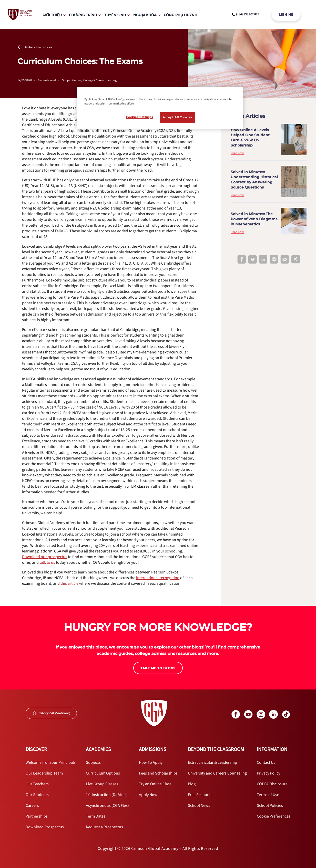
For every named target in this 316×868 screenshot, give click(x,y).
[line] (274, 260)
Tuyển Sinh (115, 15)
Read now (237, 153)
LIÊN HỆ (286, 14)
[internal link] (286, 15)
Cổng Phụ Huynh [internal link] (181, 15)
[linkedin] (263, 260)
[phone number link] (245, 15)
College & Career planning (100, 80)
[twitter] (252, 260)
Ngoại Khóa (145, 15)
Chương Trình (83, 15)
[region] (160, 108)
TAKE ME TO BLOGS (158, 668)
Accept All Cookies (177, 117)
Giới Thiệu (52, 15)
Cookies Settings (140, 117)
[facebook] (242, 260)
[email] (285, 260)
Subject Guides (73, 80)
